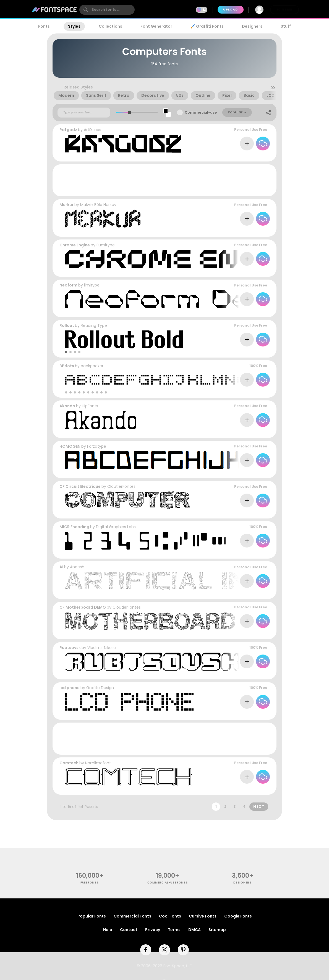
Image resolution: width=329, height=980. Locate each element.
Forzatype (97, 446)
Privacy (153, 930)
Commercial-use (201, 112)
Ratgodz (68, 130)
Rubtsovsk (70, 648)
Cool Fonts (170, 916)
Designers (252, 26)
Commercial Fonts (132, 916)
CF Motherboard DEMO (83, 607)
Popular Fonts (92, 916)
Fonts (44, 26)
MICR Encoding (74, 527)
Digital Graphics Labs (116, 527)
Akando (67, 406)
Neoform (68, 285)
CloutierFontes (121, 486)
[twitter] (164, 950)
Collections (110, 26)
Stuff (286, 26)
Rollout (67, 325)
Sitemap (217, 930)
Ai (61, 567)
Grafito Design (100, 688)
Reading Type (94, 325)
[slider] (130, 112)
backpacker (92, 366)
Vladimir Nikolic (102, 648)
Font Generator (156, 26)
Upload (230, 10)
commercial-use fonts (168, 883)
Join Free (284, 10)
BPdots (67, 366)
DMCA (194, 930)
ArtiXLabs (92, 130)
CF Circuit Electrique (80, 486)
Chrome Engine (75, 245)
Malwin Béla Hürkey (98, 205)
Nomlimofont (98, 763)
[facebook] (146, 950)
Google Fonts (238, 916)
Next (259, 806)
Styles (74, 26)
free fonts (90, 883)
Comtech (69, 763)
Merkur (66, 205)
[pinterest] (183, 950)
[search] (107, 10)
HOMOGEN (70, 446)
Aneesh (77, 567)
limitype (92, 285)
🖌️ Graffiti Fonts (207, 26)
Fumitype (106, 245)
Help (108, 930)
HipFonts (90, 406)
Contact (129, 930)
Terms (174, 930)
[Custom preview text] (84, 113)
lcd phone (70, 688)
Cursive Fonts (203, 916)
